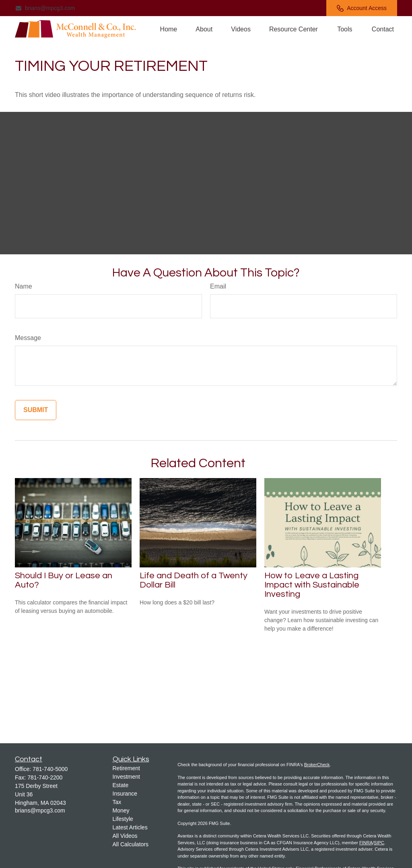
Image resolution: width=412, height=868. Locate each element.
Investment (126, 777)
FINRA (366, 843)
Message (28, 338)
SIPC (379, 843)
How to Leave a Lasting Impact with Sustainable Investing (312, 585)
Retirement (126, 768)
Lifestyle (123, 819)
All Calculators (131, 844)
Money (121, 810)
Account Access (362, 8)
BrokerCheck (317, 765)
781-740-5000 (50, 769)
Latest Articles (130, 827)
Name (24, 286)
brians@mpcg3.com (45, 8)
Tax (117, 802)
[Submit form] (36, 410)
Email (218, 286)
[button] (169, 29)
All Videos (125, 836)
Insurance (125, 794)
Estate (121, 785)
